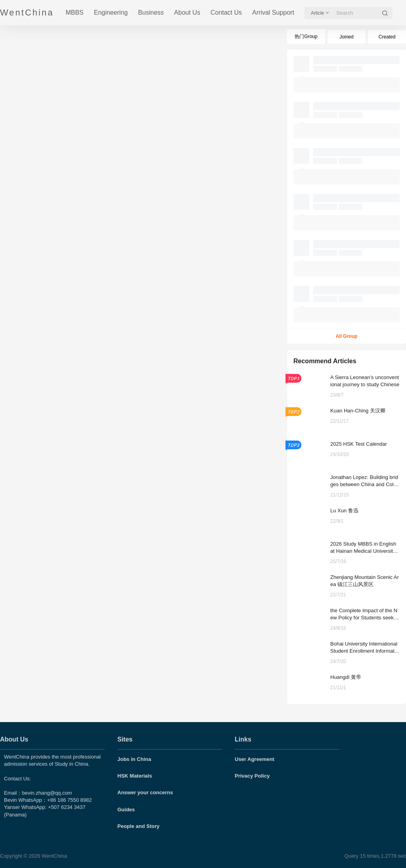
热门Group (306, 36)
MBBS (74, 12)
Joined (346, 37)
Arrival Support (273, 12)
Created (387, 37)
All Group (347, 336)
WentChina (54, 856)
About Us (187, 12)
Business (151, 12)
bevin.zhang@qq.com (47, 793)
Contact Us (226, 12)
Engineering (111, 12)
